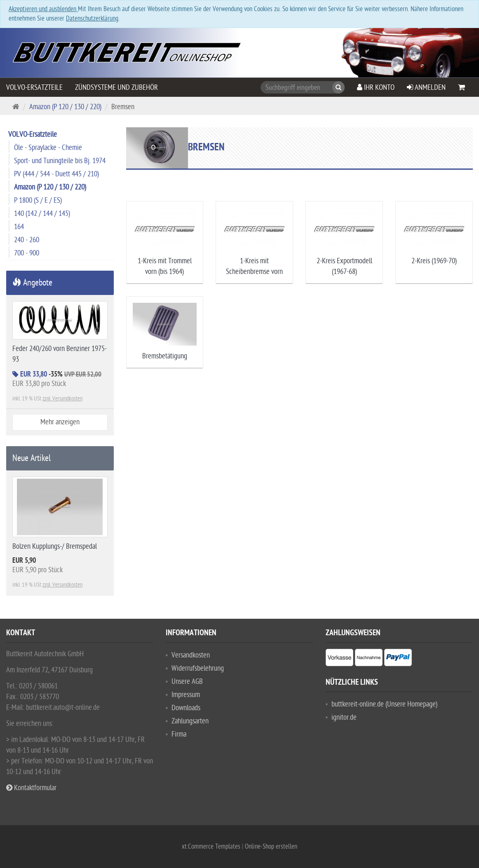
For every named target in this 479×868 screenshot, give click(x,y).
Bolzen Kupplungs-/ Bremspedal (55, 546)
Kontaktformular (31, 788)
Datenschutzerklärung (92, 19)
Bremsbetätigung (165, 356)
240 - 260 (27, 240)
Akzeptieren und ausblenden (43, 9)
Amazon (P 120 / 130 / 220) (65, 107)
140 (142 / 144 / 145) (42, 214)
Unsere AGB (187, 682)
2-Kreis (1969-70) (434, 261)
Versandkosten (191, 655)
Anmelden (426, 88)
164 (19, 227)
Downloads (186, 708)
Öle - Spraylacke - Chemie (48, 148)
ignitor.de (344, 717)
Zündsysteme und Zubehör (116, 88)
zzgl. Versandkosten (62, 399)
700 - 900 (27, 253)
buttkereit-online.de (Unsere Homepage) (384, 704)
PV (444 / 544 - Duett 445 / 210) (56, 174)
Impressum (186, 695)
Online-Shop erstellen (271, 847)
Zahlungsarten (190, 721)
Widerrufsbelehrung (198, 668)
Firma (179, 734)
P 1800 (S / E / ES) (38, 200)
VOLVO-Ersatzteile (34, 88)
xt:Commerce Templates (212, 847)
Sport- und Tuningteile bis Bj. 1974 (60, 161)
